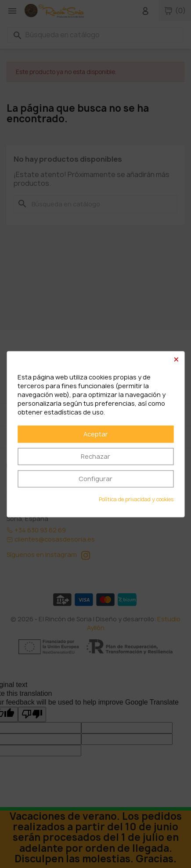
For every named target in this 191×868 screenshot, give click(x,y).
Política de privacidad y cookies (136, 499)
